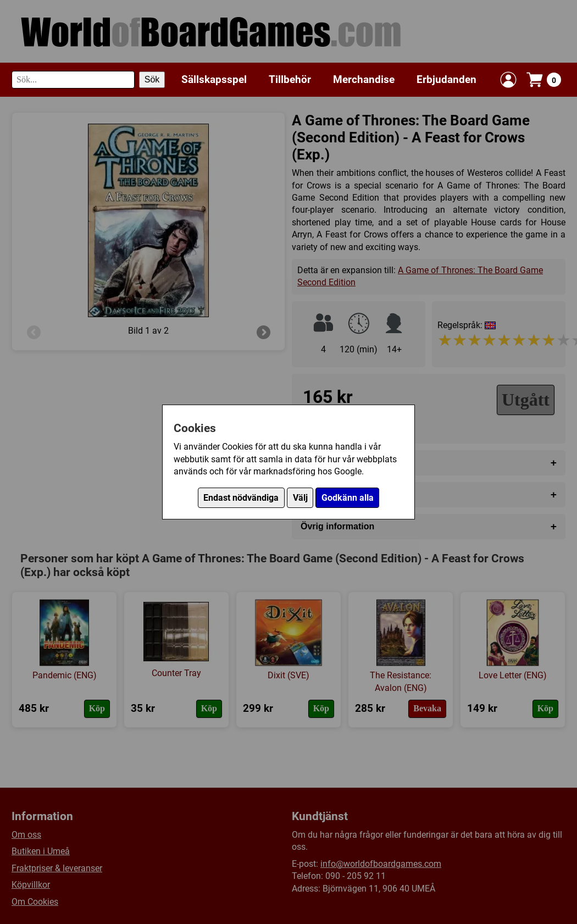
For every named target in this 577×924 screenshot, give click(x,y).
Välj (300, 498)
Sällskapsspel (214, 79)
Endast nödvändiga (241, 498)
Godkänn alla (348, 498)
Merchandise (364, 79)
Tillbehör (290, 79)
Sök (152, 79)
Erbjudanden (446, 79)
